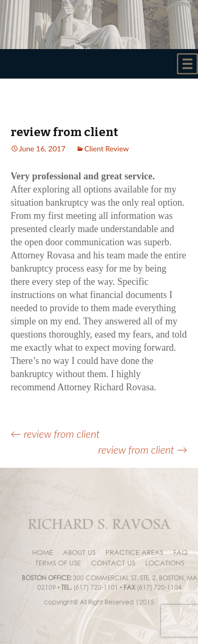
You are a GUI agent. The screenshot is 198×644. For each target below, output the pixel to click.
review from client (55, 434)
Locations (165, 563)
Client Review (107, 148)
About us (79, 552)
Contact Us (113, 563)
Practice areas (134, 552)
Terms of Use (58, 563)
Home (43, 552)
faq (180, 552)
